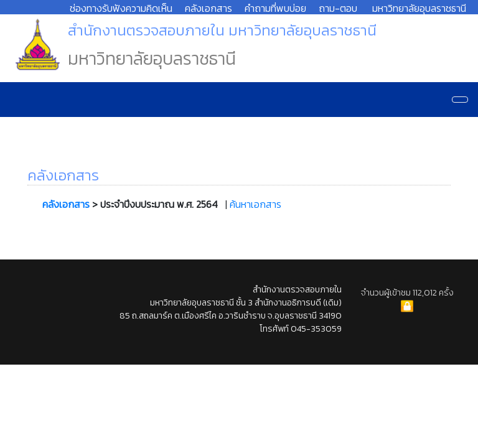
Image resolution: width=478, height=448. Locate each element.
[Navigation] (460, 100)
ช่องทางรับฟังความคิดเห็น (121, 8)
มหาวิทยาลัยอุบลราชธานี (419, 8)
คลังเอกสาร (209, 8)
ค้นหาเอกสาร (255, 204)
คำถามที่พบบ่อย (275, 8)
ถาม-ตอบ (338, 8)
